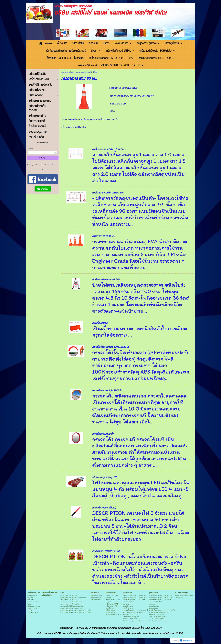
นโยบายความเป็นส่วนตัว (51, 165)
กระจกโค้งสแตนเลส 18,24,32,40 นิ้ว (107, 391)
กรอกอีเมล (30, 148)
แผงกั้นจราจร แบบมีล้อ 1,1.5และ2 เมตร (108, 193)
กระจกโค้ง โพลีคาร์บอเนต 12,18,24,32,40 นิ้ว (111, 347)
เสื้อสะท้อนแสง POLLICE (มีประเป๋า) (107, 551)
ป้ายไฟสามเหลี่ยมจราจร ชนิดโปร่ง (106, 280)
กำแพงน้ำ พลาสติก (100, 323)
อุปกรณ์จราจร (74, 72)
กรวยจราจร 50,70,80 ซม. (103, 236)
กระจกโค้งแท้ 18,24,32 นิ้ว (103, 434)
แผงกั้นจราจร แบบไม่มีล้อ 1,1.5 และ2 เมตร (109, 149)
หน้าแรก (64, 72)
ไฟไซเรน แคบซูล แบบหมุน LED (105, 477)
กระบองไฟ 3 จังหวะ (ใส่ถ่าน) (104, 508)
